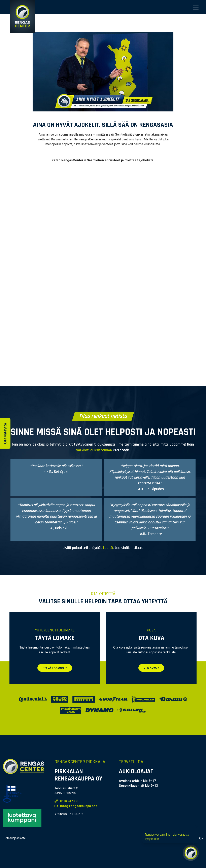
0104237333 (66, 801)
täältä (108, 548)
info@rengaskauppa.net (76, 806)
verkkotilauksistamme (94, 450)
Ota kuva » (151, 668)
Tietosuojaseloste (14, 838)
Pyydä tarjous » (55, 668)
